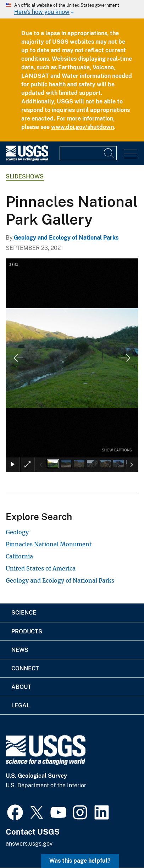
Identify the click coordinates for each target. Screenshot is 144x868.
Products (27, 631)
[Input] (88, 153)
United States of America (41, 568)
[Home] (27, 159)
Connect (25, 668)
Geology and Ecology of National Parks (66, 238)
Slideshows (25, 176)
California (19, 556)
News (20, 650)
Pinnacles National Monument (49, 544)
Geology (17, 532)
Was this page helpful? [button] (80, 861)
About (21, 687)
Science (24, 613)
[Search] (110, 153)
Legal (21, 705)
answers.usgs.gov (29, 844)
